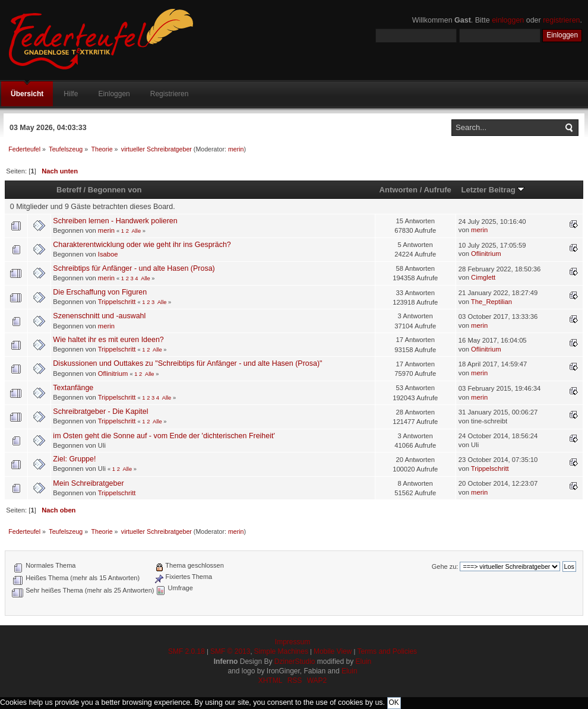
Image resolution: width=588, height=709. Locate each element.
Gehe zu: (445, 566)
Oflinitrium (486, 254)
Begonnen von (115, 190)
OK (394, 702)
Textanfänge (73, 388)
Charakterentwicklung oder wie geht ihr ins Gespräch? (142, 245)
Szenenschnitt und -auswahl (99, 316)
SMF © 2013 (230, 651)
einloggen (508, 20)
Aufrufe (437, 190)
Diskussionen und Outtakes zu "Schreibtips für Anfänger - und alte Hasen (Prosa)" (187, 363)
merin (236, 149)
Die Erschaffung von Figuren (100, 292)
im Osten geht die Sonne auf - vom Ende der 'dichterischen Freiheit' (164, 436)
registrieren (561, 20)
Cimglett (483, 277)
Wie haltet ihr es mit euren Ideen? (108, 340)
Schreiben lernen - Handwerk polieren (115, 221)
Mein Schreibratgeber (88, 483)
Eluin (364, 661)
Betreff (69, 190)
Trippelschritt (117, 302)
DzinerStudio (295, 661)
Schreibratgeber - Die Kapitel (100, 412)
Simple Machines (281, 651)
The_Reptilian (491, 302)
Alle (137, 231)
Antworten (399, 190)
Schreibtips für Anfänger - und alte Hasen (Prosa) (134, 268)
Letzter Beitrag (493, 190)
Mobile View (333, 651)
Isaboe (108, 254)
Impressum (293, 642)
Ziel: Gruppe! (74, 459)
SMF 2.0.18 (186, 651)
